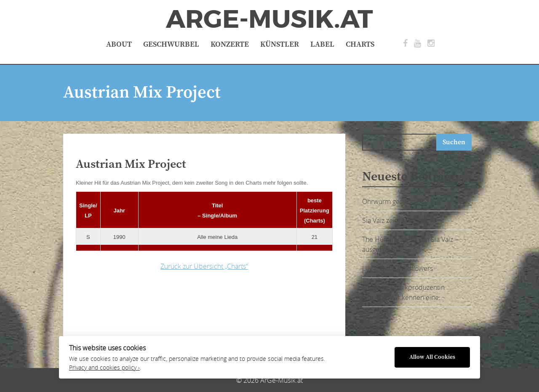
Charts (360, 44)
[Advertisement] (208, 305)
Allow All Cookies (432, 357)
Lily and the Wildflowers (398, 268)
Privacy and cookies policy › (104, 368)
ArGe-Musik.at (269, 19)
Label (322, 44)
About (119, 44)
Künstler (280, 44)
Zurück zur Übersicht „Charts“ (204, 266)
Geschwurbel (171, 44)
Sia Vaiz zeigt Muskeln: (395, 220)
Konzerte (230, 44)
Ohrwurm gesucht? (390, 201)
